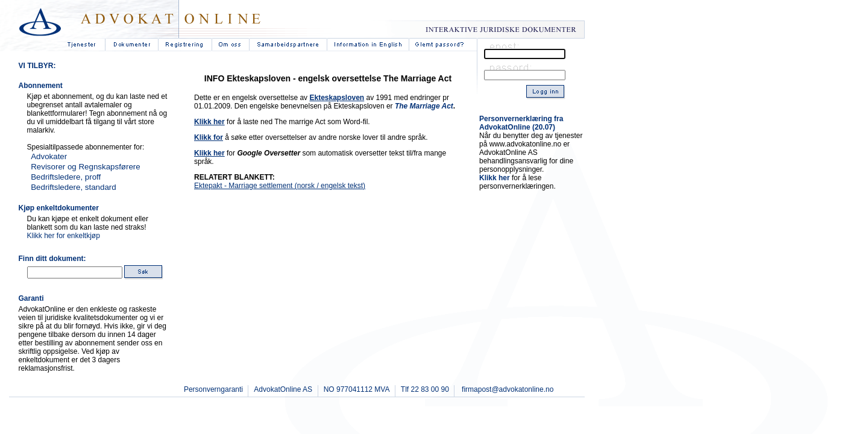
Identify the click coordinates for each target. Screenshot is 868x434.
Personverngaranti (213, 389)
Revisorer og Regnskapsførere (86, 167)
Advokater (49, 156)
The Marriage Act (424, 106)
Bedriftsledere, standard (74, 187)
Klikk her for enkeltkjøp (64, 236)
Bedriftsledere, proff (66, 177)
